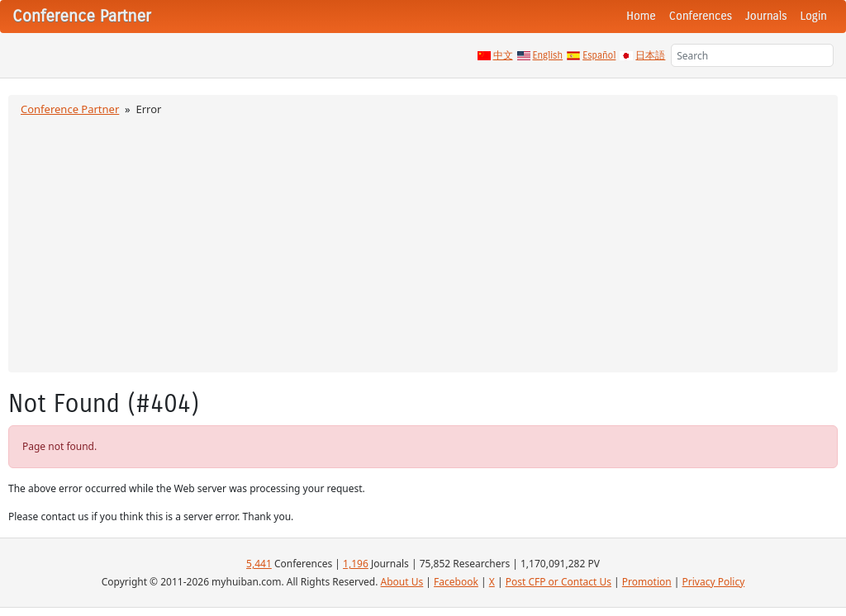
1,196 (356, 564)
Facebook (456, 582)
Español (599, 55)
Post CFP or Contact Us (558, 582)
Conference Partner (70, 109)
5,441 (259, 564)
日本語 (650, 55)
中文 (503, 55)
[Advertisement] (423, 242)
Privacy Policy (714, 582)
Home (641, 16)
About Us (402, 582)
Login (814, 16)
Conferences (701, 16)
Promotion (647, 582)
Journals (766, 16)
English (548, 55)
